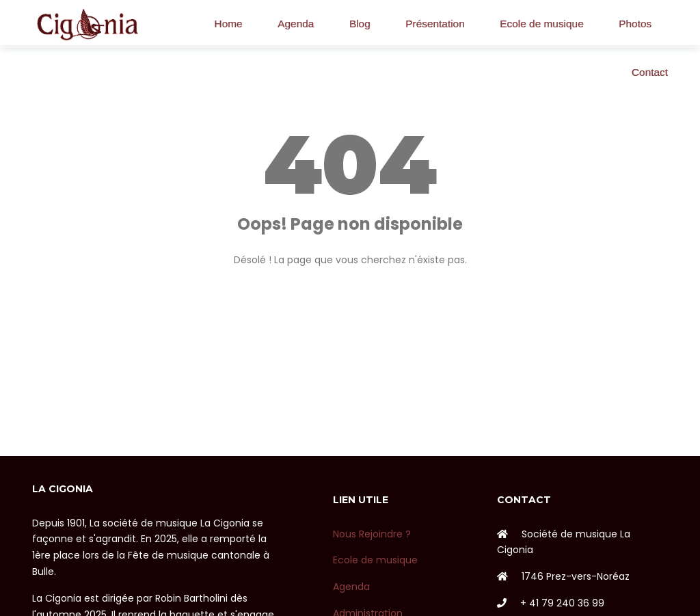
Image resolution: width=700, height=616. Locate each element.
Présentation (435, 24)
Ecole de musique (541, 24)
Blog (360, 24)
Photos (635, 24)
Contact (650, 72)
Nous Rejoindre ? (372, 534)
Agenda (296, 24)
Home (229, 24)
